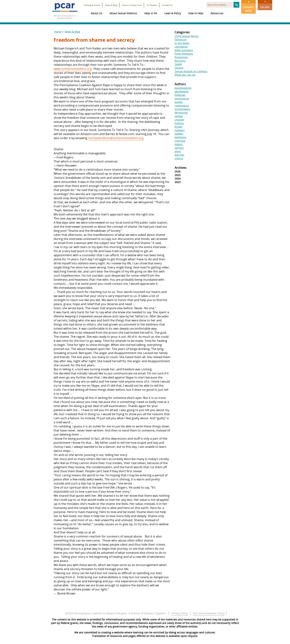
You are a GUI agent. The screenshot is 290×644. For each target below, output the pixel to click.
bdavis (179, 144)
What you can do (185, 75)
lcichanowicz (182, 109)
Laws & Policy (173, 13)
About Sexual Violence (123, 13)
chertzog (180, 141)
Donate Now (248, 6)
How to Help (196, 13)
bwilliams (181, 137)
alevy (178, 151)
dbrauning (181, 113)
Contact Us (167, 5)
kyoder (179, 102)
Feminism (181, 40)
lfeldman (180, 95)
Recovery (180, 61)
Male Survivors (184, 50)
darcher (179, 155)
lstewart (180, 130)
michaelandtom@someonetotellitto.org (116, 138)
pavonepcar (182, 98)
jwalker (179, 134)
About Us (96, 13)
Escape (265, 4)
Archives (181, 168)
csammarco (182, 106)
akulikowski (182, 91)
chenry (179, 158)
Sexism (179, 68)
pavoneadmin (183, 88)
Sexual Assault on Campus (191, 71)
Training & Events (92, 5)
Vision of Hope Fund (132, 5)
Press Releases (184, 54)
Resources (217, 13)
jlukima (179, 123)
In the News (182, 43)
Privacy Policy (180, 613)
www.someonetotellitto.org (73, 69)
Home (58, 32)
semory (179, 148)
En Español (152, 5)
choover (179, 120)
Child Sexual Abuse (187, 36)
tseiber (179, 116)
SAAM (178, 64)
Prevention (181, 57)
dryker (179, 127)
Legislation (181, 47)
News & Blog (111, 5)
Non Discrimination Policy (209, 613)
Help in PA (151, 13)
